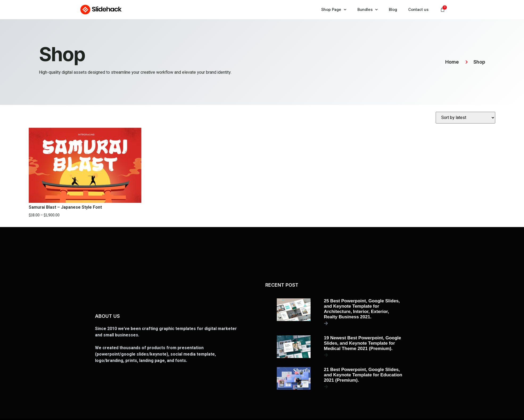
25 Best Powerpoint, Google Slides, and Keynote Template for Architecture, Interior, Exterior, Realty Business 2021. (362, 309)
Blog (393, 10)
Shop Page (334, 10)
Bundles (368, 10)
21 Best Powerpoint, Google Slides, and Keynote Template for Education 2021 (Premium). (363, 375)
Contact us (418, 10)
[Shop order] (465, 118)
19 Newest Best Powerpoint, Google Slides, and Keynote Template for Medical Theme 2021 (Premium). (362, 343)
